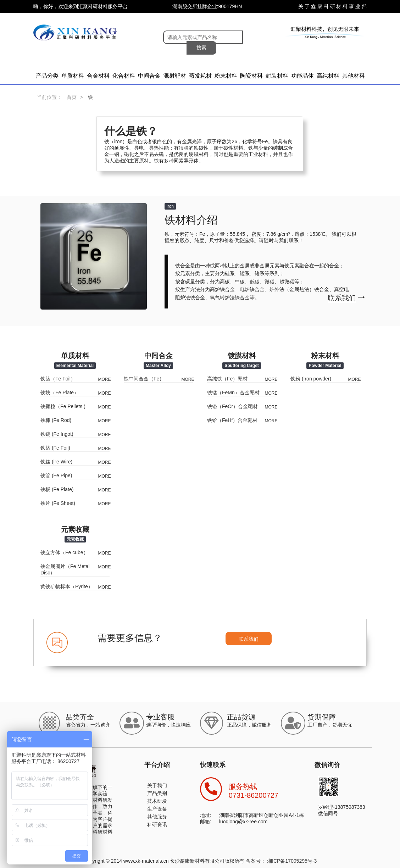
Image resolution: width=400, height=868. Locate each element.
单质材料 (73, 76)
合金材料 (98, 76)
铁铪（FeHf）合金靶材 (232, 420)
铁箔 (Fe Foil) (55, 448)
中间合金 (149, 76)
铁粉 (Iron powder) (311, 379)
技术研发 (157, 801)
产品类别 (157, 793)
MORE (105, 379)
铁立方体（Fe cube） (64, 552)
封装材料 (277, 76)
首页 (72, 97)
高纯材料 (328, 76)
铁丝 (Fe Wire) (56, 462)
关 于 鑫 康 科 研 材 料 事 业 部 (332, 6)
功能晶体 (302, 76)
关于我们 (157, 785)
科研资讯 (157, 824)
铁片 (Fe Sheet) (58, 503)
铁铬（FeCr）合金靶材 (232, 406)
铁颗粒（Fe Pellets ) (63, 406)
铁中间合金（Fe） (144, 379)
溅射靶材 (175, 76)
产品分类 (47, 76)
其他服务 (157, 817)
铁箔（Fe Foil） (58, 379)
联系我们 (249, 639)
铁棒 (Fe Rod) (56, 420)
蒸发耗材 (200, 76)
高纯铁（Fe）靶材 (227, 379)
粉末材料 (226, 76)
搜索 (201, 48)
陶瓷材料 (251, 76)
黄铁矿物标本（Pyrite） (67, 586)
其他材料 (354, 76)
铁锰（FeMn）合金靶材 (233, 393)
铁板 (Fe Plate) (57, 489)
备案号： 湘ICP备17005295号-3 (281, 861)
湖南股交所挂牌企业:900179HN (207, 6)
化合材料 (124, 76)
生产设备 (157, 809)
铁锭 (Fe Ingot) (57, 434)
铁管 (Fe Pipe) (56, 475)
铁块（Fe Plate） (60, 393)
